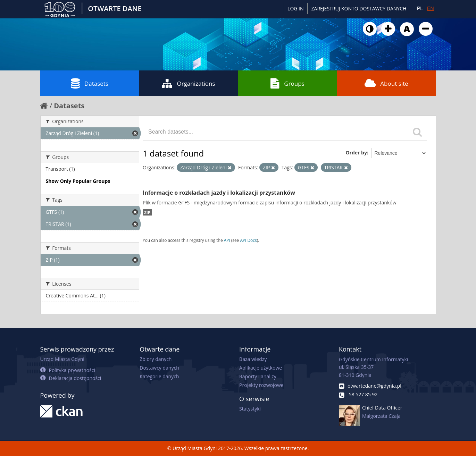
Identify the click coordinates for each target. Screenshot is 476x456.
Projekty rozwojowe (261, 385)
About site (386, 83)
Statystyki (250, 409)
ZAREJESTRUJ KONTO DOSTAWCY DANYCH (359, 9)
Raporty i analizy (258, 376)
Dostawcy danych (159, 368)
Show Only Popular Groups (78, 181)
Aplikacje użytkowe (261, 368)
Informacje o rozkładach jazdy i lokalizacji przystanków (219, 193)
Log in (295, 9)
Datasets (90, 83)
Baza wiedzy (253, 359)
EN (430, 8)
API (227, 240)
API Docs (248, 240)
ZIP (147, 212)
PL (420, 8)
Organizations (188, 83)
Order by (356, 153)
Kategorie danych (159, 376)
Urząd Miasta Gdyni (62, 359)
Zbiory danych (156, 359)
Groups (287, 83)
